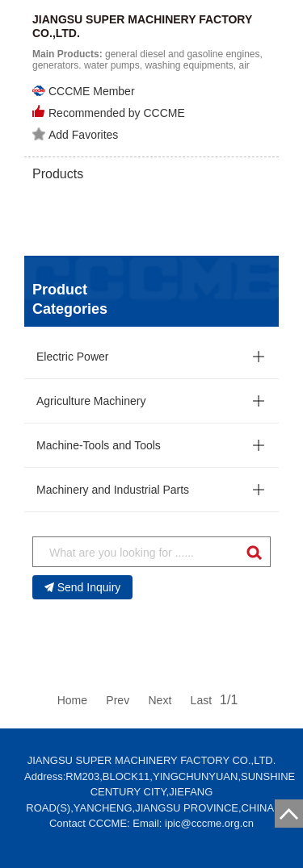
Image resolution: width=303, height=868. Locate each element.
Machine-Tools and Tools (99, 445)
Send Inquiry (83, 587)
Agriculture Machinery (91, 401)
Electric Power (72, 357)
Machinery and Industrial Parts (113, 490)
